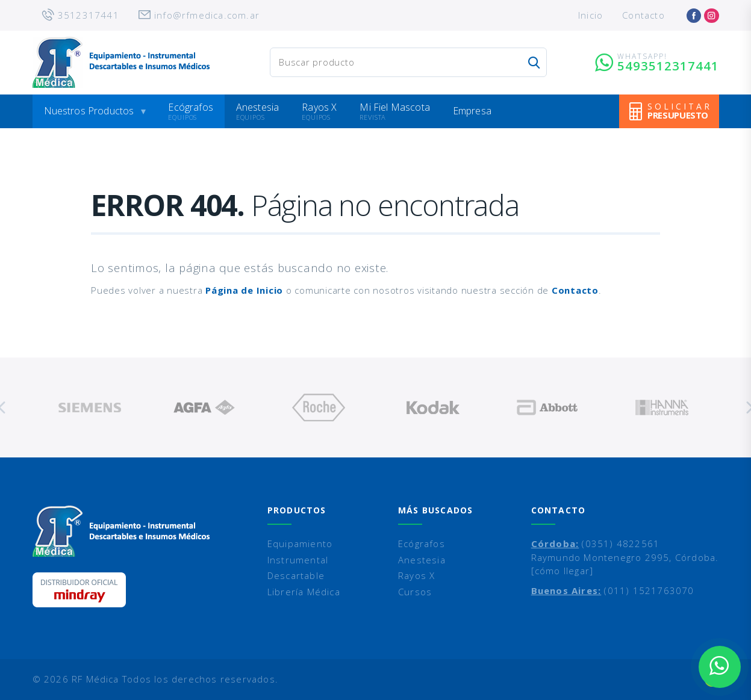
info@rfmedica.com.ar (207, 15)
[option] (90, 407)
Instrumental (298, 560)
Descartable (296, 575)
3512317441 (89, 15)
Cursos (415, 592)
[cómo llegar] (562, 571)
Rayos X (319, 107)
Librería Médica (304, 592)
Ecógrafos (190, 107)
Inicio (591, 15)
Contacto (643, 15)
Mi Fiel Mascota (394, 107)
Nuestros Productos (89, 111)
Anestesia (257, 107)
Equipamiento (300, 544)
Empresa (472, 111)
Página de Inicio (244, 290)
